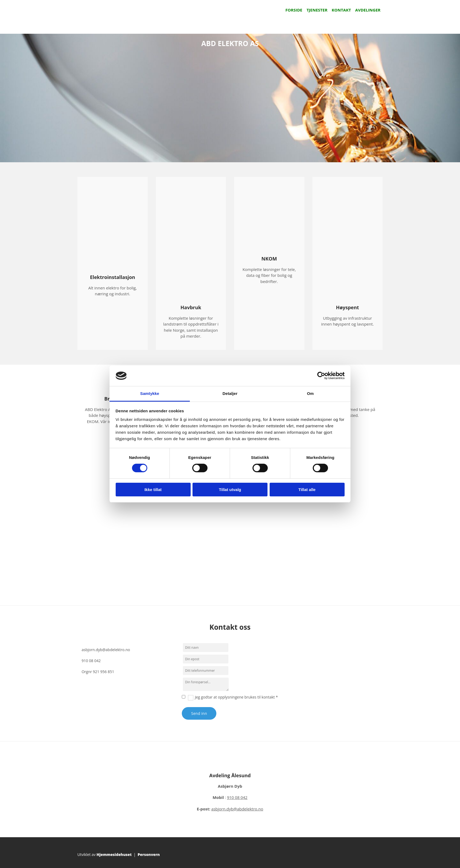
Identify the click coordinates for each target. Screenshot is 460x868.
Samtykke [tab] (150, 393)
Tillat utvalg (230, 490)
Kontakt (341, 10)
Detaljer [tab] (230, 393)
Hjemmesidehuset (114, 854)
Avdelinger (368, 10)
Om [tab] (310, 393)
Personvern (149, 854)
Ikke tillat (153, 490)
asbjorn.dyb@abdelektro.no (106, 650)
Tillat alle (307, 490)
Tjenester (317, 10)
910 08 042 (91, 661)
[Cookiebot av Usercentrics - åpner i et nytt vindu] (321, 376)
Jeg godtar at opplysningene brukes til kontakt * (236, 697)
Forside (294, 10)
